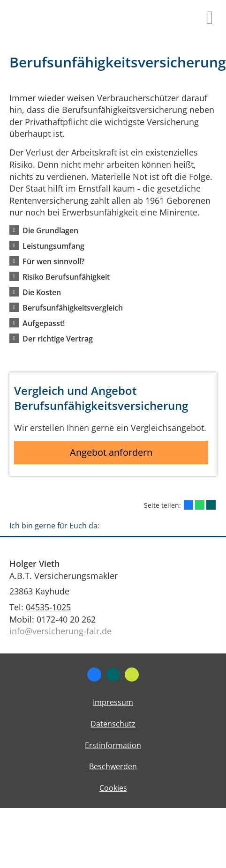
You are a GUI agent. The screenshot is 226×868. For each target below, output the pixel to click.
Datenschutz (113, 724)
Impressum (113, 702)
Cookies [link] (113, 788)
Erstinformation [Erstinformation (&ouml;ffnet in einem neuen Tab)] (113, 745)
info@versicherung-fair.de (60, 631)
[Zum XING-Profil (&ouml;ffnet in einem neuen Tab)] (113, 675)
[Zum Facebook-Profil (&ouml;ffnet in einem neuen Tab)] (94, 675)
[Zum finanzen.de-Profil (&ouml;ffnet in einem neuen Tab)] (132, 675)
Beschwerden (113, 766)
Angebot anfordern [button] (111, 452)
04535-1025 (48, 607)
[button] (50, 230)
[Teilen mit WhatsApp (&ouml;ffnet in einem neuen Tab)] (200, 505)
